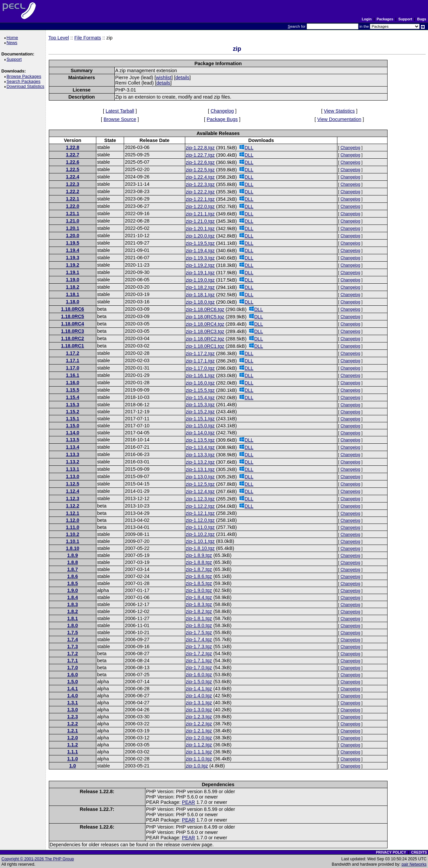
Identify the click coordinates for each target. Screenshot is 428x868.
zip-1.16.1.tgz (200, 376)
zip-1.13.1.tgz (200, 469)
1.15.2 (73, 412)
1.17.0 (73, 368)
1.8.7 (73, 569)
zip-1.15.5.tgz (200, 390)
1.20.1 (73, 228)
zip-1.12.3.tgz (200, 499)
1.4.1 (73, 689)
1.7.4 (73, 639)
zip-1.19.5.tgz (200, 243)
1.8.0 (73, 625)
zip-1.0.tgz (197, 766)
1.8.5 (73, 583)
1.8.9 (73, 555)
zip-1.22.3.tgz (200, 184)
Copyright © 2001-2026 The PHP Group (38, 859)
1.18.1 (73, 294)
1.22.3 (73, 184)
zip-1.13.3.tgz (200, 455)
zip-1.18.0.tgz (200, 302)
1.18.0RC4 (73, 324)
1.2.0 (73, 738)
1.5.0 (73, 682)
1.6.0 (73, 675)
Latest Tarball (120, 111)
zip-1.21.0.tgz (200, 221)
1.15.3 (73, 405)
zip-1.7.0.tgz (199, 668)
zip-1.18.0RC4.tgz (205, 324)
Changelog (222, 111)
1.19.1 (73, 272)
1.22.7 (73, 155)
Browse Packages (25, 76)
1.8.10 (73, 548)
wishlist (164, 78)
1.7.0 (73, 668)
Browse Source (120, 119)
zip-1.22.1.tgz (200, 199)
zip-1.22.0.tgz (200, 206)
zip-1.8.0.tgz (199, 625)
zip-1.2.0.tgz (199, 738)
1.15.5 (73, 390)
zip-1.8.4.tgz (199, 597)
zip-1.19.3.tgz (200, 258)
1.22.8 (73, 147)
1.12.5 (73, 484)
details (183, 78)
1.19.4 (73, 250)
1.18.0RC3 (73, 331)
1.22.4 (73, 177)
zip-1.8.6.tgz (199, 576)
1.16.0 (73, 383)
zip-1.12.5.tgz (200, 484)
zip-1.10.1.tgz (200, 541)
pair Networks (414, 864)
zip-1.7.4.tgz (199, 639)
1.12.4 (73, 491)
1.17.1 (73, 360)
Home (13, 38)
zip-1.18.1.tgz (200, 295)
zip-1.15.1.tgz (200, 419)
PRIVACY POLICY (391, 852)
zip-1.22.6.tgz (200, 162)
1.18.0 (73, 302)
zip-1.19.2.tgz (200, 265)
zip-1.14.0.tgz (200, 433)
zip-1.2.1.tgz (199, 731)
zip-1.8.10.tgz (200, 548)
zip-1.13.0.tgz (200, 477)
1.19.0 (73, 280)
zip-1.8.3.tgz (199, 604)
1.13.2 (73, 462)
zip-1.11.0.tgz (200, 527)
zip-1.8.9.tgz (199, 555)
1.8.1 (73, 618)
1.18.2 (73, 287)
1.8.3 (73, 604)
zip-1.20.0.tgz (200, 236)
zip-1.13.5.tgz (200, 440)
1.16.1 (73, 375)
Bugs (422, 19)
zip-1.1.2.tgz (199, 745)
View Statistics (339, 111)
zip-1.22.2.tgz (200, 192)
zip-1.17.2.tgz (200, 353)
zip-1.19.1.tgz (200, 273)
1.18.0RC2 (73, 338)
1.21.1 (73, 213)
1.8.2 (73, 611)
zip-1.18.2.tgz (200, 287)
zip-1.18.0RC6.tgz (205, 309)
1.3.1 (73, 703)
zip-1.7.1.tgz (199, 661)
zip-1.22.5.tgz (200, 170)
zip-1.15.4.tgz (200, 398)
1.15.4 (73, 397)
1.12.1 (73, 513)
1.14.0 (73, 433)
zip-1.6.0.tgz (199, 675)
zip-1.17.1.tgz (200, 361)
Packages (385, 19)
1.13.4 (73, 447)
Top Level (59, 38)
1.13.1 (73, 469)
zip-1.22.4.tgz (200, 177)
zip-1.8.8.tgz (199, 562)
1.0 (73, 766)
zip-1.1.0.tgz (199, 759)
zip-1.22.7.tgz (200, 155)
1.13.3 (73, 454)
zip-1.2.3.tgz (199, 717)
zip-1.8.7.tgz (199, 569)
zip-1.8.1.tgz (199, 618)
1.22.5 (73, 169)
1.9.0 (73, 590)
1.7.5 (73, 632)
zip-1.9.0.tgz (199, 590)
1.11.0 (73, 527)
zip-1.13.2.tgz (200, 462)
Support (405, 19)
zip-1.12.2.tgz (200, 506)
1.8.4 (73, 597)
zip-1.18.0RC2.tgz (205, 339)
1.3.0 (73, 710)
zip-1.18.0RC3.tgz (205, 331)
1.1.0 (73, 759)
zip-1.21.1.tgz (200, 214)
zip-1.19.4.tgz (200, 251)
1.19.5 (73, 243)
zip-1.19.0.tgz (200, 280)
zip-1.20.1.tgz (200, 229)
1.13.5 (73, 440)
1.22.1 (73, 199)
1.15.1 (73, 419)
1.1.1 (73, 752)
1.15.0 (73, 426)
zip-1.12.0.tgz (200, 520)
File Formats (88, 38)
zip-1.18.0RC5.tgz (205, 317)
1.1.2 (73, 745)
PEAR (188, 802)
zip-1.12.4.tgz (200, 491)
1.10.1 (73, 541)
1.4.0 (73, 696)
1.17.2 (73, 353)
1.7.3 (73, 646)
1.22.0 (73, 206)
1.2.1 (73, 731)
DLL (246, 148)
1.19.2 (73, 265)
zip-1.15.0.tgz (200, 426)
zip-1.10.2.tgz (200, 534)
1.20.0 (73, 236)
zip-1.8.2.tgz (199, 611)
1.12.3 (73, 498)
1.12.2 (73, 506)
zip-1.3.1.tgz (199, 703)
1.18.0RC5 (73, 316)
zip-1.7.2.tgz (199, 654)
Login (367, 19)
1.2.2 (73, 724)
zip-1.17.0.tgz (200, 368)
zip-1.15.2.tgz (200, 412)
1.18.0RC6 (73, 309)
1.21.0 (73, 221)
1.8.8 (73, 562)
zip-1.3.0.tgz (199, 710)
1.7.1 (73, 661)
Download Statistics (26, 86)
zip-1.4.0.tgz (199, 696)
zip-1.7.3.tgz (199, 646)
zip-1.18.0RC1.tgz (205, 346)
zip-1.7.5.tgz (199, 632)
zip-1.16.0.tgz (200, 383)
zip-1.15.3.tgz (200, 405)
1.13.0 (73, 476)
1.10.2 (73, 534)
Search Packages (24, 81)
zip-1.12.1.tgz (200, 513)
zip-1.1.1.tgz (199, 752)
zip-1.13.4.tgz (200, 447)
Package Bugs (222, 119)
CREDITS (419, 852)
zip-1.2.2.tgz (199, 724)
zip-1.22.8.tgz (200, 148)
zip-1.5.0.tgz (199, 682)
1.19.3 (73, 258)
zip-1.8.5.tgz (199, 583)
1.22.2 (73, 191)
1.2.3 (73, 717)
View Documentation (339, 119)
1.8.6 (73, 576)
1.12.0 (73, 520)
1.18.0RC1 (73, 346)
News (13, 43)
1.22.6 (73, 162)
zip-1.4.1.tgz (199, 689)
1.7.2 (73, 654)
